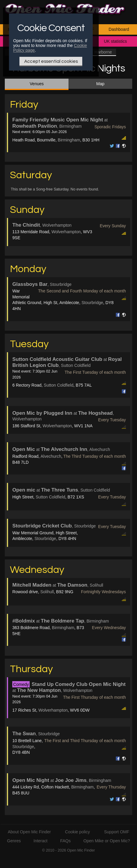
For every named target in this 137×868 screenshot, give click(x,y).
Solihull (47, 592)
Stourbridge (92, 303)
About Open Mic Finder (29, 832)
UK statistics (115, 41)
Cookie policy (77, 832)
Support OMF (117, 832)
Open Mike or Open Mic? (107, 841)
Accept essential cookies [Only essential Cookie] (51, 61)
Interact (41, 841)
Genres (14, 841)
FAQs (65, 841)
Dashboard (119, 29)
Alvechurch (51, 456)
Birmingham (69, 140)
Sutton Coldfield (58, 385)
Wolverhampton (66, 232)
